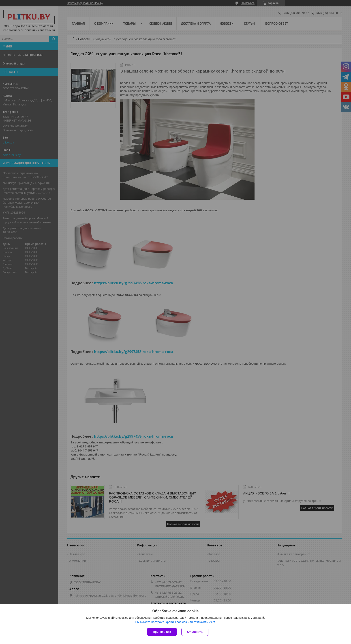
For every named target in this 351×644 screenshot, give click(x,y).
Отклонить (195, 632)
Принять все (162, 632)
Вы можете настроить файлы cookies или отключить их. (174, 622)
